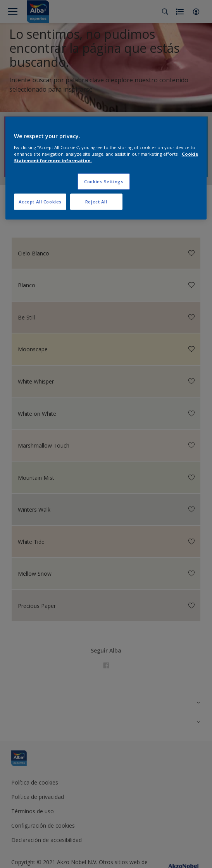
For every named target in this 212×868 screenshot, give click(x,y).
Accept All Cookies (40, 202)
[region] (106, 168)
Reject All (96, 202)
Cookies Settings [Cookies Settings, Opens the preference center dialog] (104, 181)
